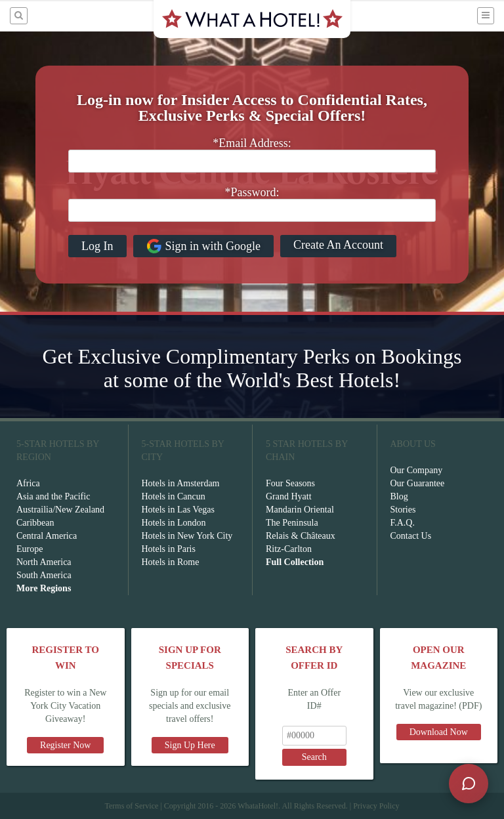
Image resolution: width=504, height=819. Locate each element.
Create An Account (338, 245)
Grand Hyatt (289, 496)
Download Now (439, 732)
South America (44, 575)
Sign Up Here (190, 745)
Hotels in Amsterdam (181, 483)
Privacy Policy (376, 806)
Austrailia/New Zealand (60, 510)
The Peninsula (292, 523)
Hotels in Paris (169, 549)
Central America (47, 536)
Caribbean (35, 523)
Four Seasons (290, 483)
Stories (403, 510)
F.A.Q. (403, 523)
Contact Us (411, 536)
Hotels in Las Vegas (178, 510)
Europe (30, 549)
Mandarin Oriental (300, 510)
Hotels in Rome (171, 562)
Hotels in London (174, 523)
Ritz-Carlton (289, 549)
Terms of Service (131, 806)
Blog (399, 496)
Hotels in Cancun (174, 496)
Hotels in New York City (187, 536)
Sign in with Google (204, 246)
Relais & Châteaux (301, 536)
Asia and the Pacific (53, 496)
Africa (28, 483)
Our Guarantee (418, 483)
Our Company (417, 470)
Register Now (65, 745)
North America (44, 562)
